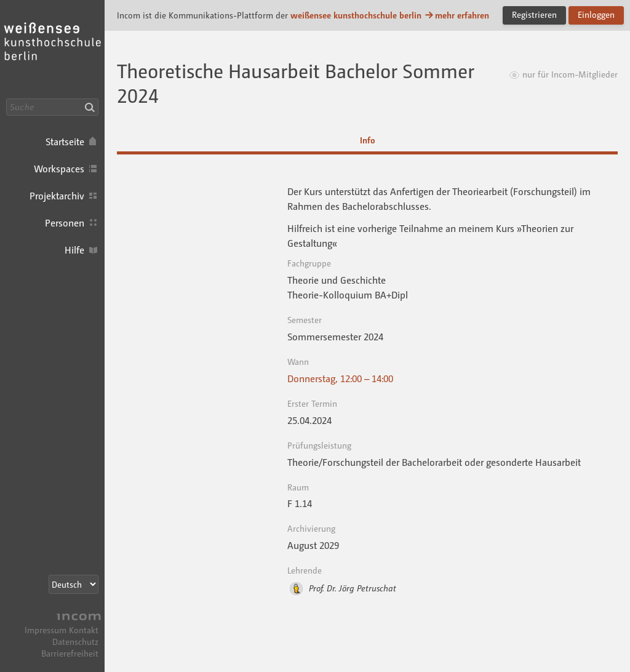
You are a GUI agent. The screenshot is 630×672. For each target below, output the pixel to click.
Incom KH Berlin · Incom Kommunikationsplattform (52, 49)
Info (368, 140)
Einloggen (596, 14)
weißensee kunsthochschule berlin (356, 15)
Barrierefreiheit (70, 653)
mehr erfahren (457, 15)
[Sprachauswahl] (74, 584)
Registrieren (534, 14)
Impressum (46, 630)
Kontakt (84, 630)
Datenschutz (75, 642)
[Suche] (52, 107)
